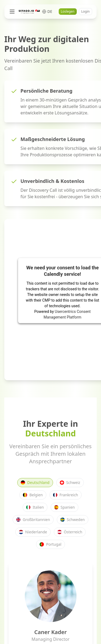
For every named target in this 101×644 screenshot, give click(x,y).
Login (86, 11)
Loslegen (68, 11)
